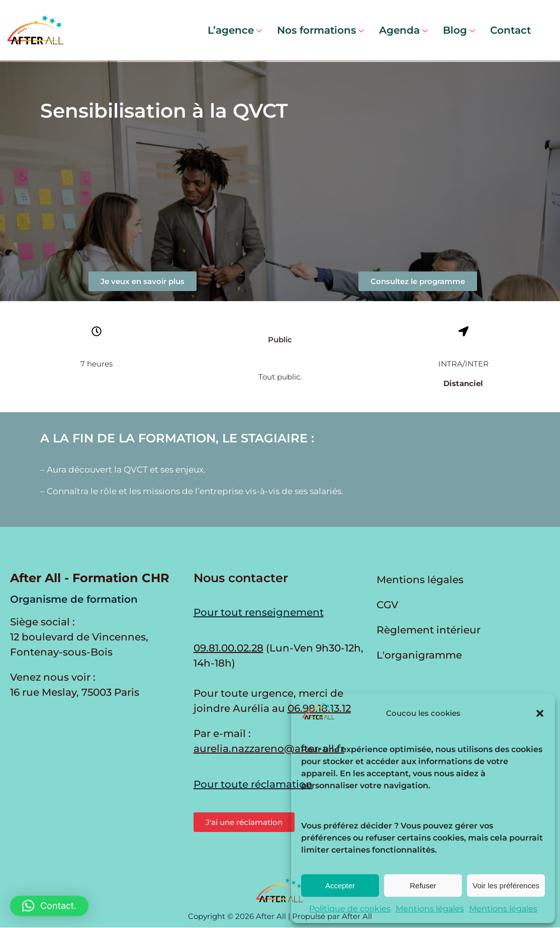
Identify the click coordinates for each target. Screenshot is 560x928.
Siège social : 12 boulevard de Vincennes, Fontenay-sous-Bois (79, 637)
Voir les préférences (506, 886)
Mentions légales (430, 909)
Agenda (403, 30)
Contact (510, 30)
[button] (540, 713)
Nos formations (320, 30)
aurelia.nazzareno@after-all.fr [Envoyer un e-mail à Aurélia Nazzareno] (269, 749)
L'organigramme (419, 655)
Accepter (340, 886)
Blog (459, 30)
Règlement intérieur (429, 630)
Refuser (423, 886)
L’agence (235, 30)
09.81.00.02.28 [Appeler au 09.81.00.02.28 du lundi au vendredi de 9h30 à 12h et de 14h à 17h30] (228, 648)
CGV (387, 605)
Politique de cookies (350, 909)
